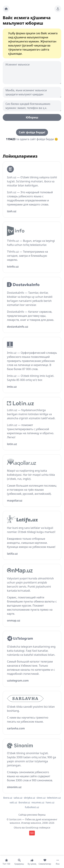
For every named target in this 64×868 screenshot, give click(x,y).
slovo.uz (41, 798)
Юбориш (32, 117)
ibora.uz (8, 798)
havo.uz (50, 802)
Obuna (18, 828)
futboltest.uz (32, 807)
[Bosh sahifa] (6, 9)
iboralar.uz (24, 802)
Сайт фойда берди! (32, 132)
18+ (32, 833)
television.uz (54, 798)
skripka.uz (29, 798)
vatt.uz (13, 802)
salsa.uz (18, 798)
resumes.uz (38, 802)
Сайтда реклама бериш (32, 815)
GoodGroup (32, 828)
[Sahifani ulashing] (58, 9)
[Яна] (58, 862)
